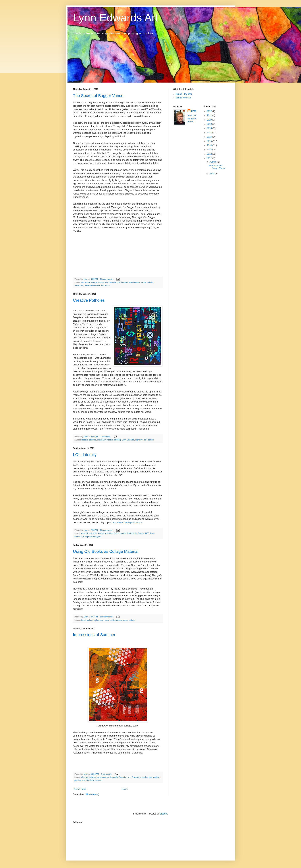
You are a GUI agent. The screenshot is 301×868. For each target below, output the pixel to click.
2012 (210, 154)
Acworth (85, 533)
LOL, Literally (85, 455)
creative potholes (89, 440)
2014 (210, 145)
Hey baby (101, 440)
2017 (210, 133)
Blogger (164, 814)
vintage (132, 620)
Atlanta (101, 533)
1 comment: (106, 437)
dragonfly (114, 777)
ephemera (98, 620)
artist (95, 533)
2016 (210, 137)
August (213, 162)
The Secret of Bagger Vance (98, 96)
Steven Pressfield (92, 285)
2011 (210, 158)
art (83, 282)
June (212, 174)
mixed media (110, 620)
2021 (210, 115)
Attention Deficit (112, 533)
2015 (210, 141)
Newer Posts (80, 789)
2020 (210, 120)
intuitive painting (114, 440)
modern (156, 777)
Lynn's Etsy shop (184, 94)
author (87, 282)
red (84, 780)
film (106, 282)
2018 (210, 128)
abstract (85, 777)
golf (118, 282)
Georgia (112, 282)
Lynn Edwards (128, 440)
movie (143, 282)
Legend (125, 282)
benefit (123, 533)
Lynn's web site (183, 98)
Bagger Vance (97, 282)
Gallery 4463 (144, 533)
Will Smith (105, 285)
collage (90, 620)
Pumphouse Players (92, 537)
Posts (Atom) (93, 794)
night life (139, 440)
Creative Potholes (89, 300)
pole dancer (149, 440)
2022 (210, 111)
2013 (210, 150)
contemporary (103, 777)
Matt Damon (134, 282)
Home (125, 789)
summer (99, 780)
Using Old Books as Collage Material (106, 551)
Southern (90, 780)
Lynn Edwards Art (116, 18)
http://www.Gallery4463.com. (127, 522)
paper (125, 620)
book (83, 620)
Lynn (194, 111)
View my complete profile (192, 119)
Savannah (79, 285)
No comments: (107, 279)
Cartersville (132, 533)
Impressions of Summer (94, 635)
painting (150, 282)
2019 (210, 124)
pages (119, 620)
